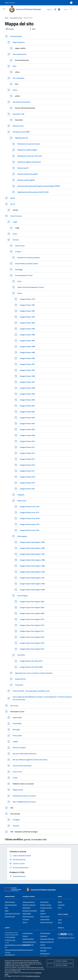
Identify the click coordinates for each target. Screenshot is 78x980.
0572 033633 (11, 937)
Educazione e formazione (30, 911)
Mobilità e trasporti (46, 905)
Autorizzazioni (27, 908)
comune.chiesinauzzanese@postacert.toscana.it (19, 950)
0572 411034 (11, 940)
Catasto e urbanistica (29, 902)
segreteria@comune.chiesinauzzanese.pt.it (17, 945)
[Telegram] (58, 9)
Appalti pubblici (27, 914)
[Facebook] (54, 9)
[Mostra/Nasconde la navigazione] (4, 9)
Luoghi (60, 920)
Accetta (60, 965)
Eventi (60, 923)
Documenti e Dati (10, 917)
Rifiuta (60, 961)
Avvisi (60, 908)
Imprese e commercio (46, 922)
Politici (7, 911)
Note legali (43, 951)
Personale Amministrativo (12, 914)
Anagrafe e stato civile (29, 905)
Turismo (25, 922)
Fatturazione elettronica (47, 939)
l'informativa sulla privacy (32, 976)
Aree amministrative (11, 905)
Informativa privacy (46, 948)
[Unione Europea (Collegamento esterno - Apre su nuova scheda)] (14, 890)
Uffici (6, 908)
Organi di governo (10, 902)
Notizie (60, 902)
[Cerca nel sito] (71, 9)
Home (7, 18)
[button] (11, 3)
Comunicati (61, 905)
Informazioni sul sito (16, 18)
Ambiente (43, 914)
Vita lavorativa (44, 902)
